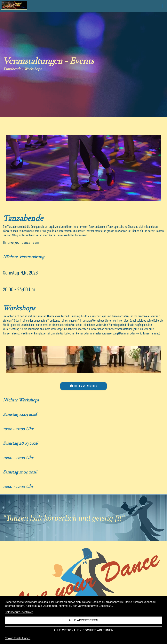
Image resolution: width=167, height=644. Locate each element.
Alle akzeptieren (84, 620)
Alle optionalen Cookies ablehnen (84, 630)
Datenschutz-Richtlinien (19, 612)
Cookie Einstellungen (18, 638)
